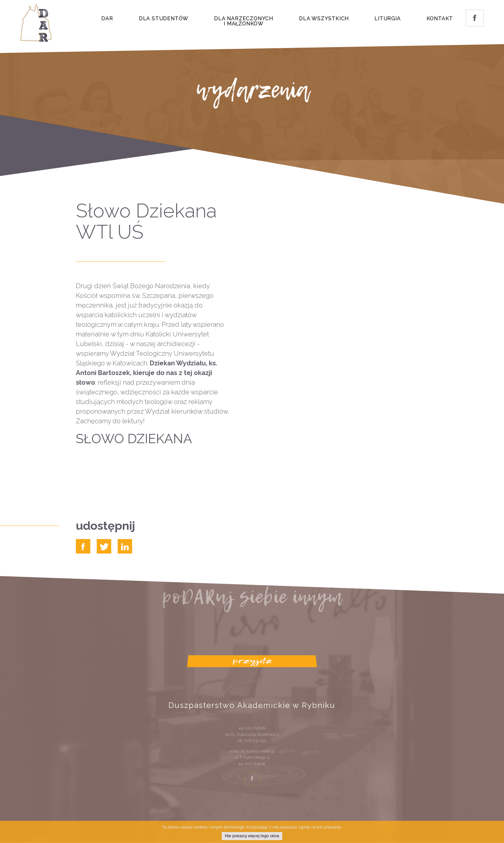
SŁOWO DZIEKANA (134, 439)
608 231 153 (255, 744)
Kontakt (440, 18)
